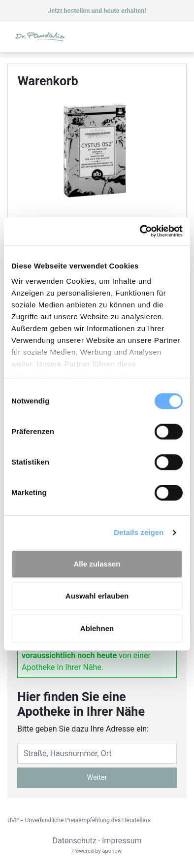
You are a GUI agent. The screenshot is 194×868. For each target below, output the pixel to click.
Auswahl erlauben (97, 596)
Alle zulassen (97, 564)
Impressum (122, 841)
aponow (112, 851)
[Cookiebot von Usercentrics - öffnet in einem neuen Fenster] (140, 231)
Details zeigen (139, 532)
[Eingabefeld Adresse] (97, 753)
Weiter (97, 778)
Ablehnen (97, 628)
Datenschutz (74, 841)
